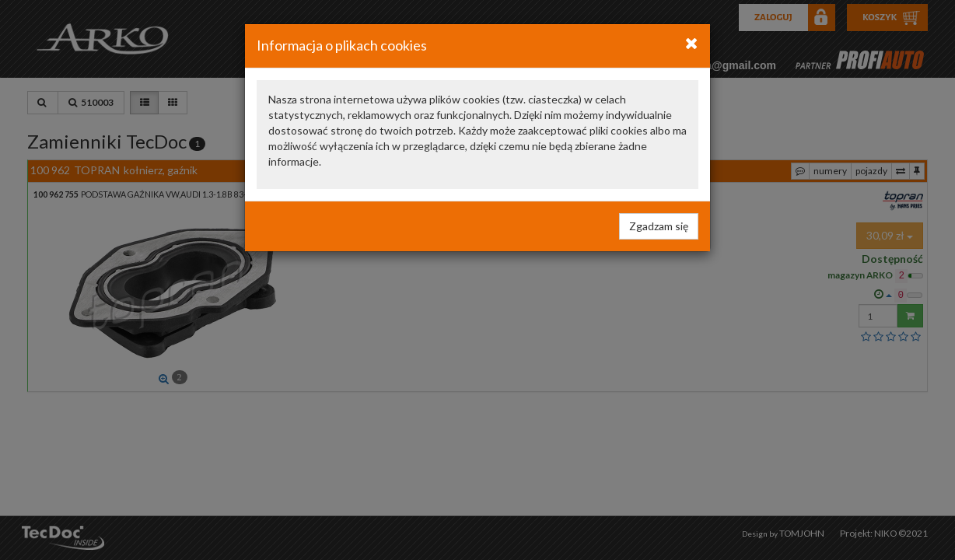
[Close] (692, 43)
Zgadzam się (659, 226)
